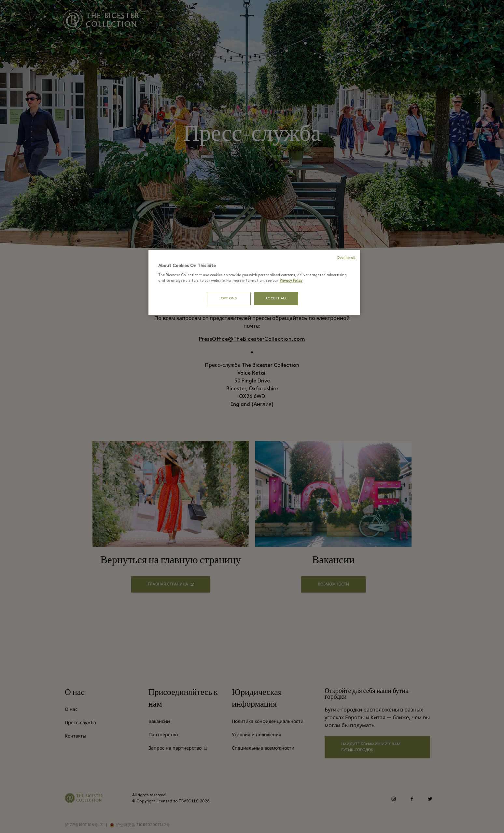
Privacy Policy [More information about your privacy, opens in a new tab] (291, 281)
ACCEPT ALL (276, 299)
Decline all (346, 258)
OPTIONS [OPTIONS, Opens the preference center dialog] (229, 299)
